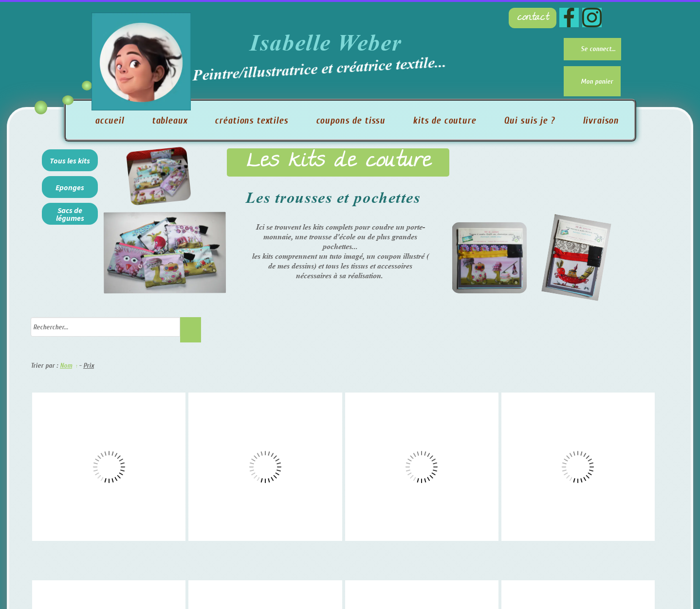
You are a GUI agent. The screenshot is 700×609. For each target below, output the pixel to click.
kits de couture (444, 121)
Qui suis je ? (529, 121)
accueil (110, 121)
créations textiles (251, 121)
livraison (601, 121)
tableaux (170, 121)
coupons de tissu (350, 121)
